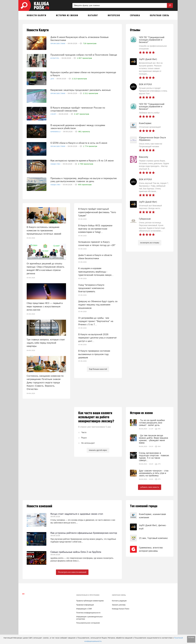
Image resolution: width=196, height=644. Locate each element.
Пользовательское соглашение (88, 623)
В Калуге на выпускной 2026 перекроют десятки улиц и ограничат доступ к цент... (97, 338)
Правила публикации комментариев (90, 601)
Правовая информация (85, 605)
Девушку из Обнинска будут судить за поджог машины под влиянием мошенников (98, 305)
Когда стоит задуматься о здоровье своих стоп (77, 514)
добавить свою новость (150, 487)
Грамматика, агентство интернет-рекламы (151, 549)
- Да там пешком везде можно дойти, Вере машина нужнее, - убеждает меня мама (153, 439)
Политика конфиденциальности (88, 613)
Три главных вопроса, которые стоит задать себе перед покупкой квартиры (46, 343)
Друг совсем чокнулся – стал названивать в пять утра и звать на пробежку (154, 473)
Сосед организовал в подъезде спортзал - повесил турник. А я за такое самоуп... (154, 457)
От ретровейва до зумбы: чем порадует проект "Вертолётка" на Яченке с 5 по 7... (96, 321)
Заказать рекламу (119, 605)
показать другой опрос (98, 450)
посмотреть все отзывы (150, 243)
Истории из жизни (141, 413)
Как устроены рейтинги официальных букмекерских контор (84, 533)
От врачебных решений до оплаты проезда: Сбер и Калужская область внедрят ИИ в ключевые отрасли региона (45, 268)
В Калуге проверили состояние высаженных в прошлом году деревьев (94, 354)
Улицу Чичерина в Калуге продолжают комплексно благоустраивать (91, 288)
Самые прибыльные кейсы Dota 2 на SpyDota (76, 552)
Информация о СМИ (84, 609)
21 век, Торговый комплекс (153, 538)
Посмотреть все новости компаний (72, 572)
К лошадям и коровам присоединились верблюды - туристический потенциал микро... (96, 272)
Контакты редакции (119, 601)
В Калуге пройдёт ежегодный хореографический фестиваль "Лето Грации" (97, 212)
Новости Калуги (38, 30)
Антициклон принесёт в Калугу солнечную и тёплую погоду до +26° (97, 244)
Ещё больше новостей (98, 369)
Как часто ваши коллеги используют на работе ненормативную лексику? (96, 417)
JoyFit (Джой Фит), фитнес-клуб (153, 527)
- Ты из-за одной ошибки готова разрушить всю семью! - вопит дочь (152, 423)
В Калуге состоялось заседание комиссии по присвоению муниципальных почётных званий (44, 230)
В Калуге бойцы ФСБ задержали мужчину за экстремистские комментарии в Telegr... (95, 229)
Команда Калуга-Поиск (121, 609)
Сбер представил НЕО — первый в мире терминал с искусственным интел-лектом (45, 306)
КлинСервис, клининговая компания (152, 516)
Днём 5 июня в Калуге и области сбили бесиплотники (95, 257)
